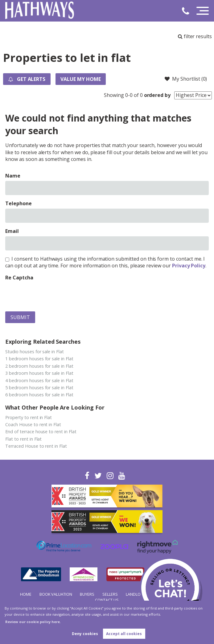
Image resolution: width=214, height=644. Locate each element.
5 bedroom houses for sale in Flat (39, 388)
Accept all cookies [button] (124, 634)
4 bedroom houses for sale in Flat (39, 380)
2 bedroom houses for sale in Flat (39, 366)
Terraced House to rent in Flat (36, 446)
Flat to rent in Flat (23, 439)
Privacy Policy (189, 266)
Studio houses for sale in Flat (35, 352)
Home (26, 594)
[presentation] (52, 294)
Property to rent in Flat (29, 417)
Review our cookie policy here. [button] (33, 622)
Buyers (87, 594)
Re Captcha (19, 278)
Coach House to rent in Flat (33, 424)
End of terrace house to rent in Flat (41, 432)
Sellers (110, 594)
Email (12, 231)
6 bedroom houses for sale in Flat (39, 395)
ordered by (157, 95)
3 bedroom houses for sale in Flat (39, 373)
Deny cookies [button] (85, 634)
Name (13, 176)
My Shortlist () (186, 79)
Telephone (19, 203)
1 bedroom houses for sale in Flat (39, 359)
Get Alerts (27, 79)
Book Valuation (56, 594)
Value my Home (81, 79)
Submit (20, 317)
